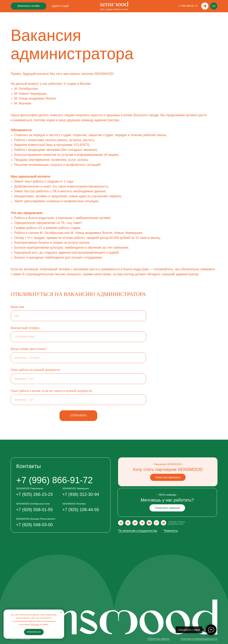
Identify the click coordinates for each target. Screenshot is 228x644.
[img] (214, 6)
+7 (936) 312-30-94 (81, 494)
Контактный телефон (25, 328)
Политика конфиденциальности (199, 639)
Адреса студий (60, 6)
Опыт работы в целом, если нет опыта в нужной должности (51, 391)
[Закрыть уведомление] (61, 612)
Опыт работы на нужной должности (35, 370)
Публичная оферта (159, 639)
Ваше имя (17, 307)
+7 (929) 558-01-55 (34, 510)
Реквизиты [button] (171, 531)
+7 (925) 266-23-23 (34, 494)
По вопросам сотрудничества (138, 531)
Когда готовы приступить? (29, 349)
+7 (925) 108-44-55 (81, 510)
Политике (35, 624)
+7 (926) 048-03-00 (34, 525)
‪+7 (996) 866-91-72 (54, 480)
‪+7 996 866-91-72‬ (188, 6)
